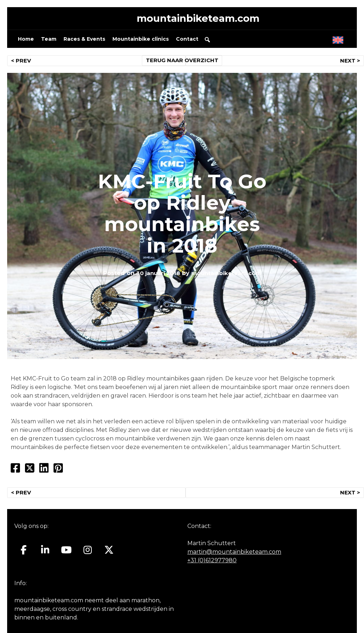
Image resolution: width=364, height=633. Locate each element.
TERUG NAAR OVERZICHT (182, 63)
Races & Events (84, 41)
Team (49, 41)
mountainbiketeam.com (198, 19)
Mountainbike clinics (141, 41)
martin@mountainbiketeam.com (234, 554)
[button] (207, 42)
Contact (187, 41)
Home (26, 41)
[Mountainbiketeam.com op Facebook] (24, 553)
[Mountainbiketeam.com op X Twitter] (109, 553)
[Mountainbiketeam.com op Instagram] (88, 553)
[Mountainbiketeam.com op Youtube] (67, 553)
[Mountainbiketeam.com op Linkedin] (45, 553)
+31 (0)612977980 (212, 563)
